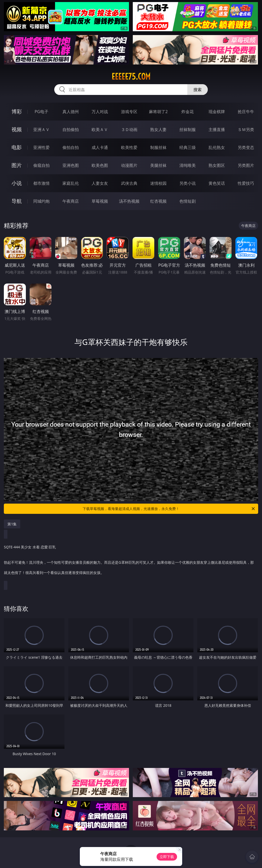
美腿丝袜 (158, 165)
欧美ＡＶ (100, 129)
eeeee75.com (131, 77)
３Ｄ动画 (129, 129)
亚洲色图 (71, 165)
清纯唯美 (188, 165)
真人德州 (71, 112)
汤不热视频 (129, 201)
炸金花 (188, 112)
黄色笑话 (217, 183)
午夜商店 (71, 201)
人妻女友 (100, 183)
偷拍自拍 (71, 147)
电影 (17, 147)
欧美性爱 (129, 147)
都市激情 (41, 183)
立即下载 (167, 857)
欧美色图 (100, 165)
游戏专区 (129, 112)
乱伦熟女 (217, 147)
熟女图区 (217, 165)
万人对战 (100, 112)
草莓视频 (100, 201)
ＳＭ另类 (246, 129)
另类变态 (246, 147)
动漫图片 (129, 165)
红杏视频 (158, 201)
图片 (17, 165)
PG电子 (41, 112)
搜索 (198, 90)
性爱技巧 (246, 183)
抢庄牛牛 (246, 112)
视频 (17, 129)
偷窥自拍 (41, 165)
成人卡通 (100, 147)
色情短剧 (188, 201)
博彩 (17, 111)
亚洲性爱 (41, 147)
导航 (17, 201)
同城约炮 (41, 201)
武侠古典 (129, 183)
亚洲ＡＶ (41, 129)
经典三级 (188, 147)
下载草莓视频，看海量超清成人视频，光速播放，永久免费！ (169, 509)
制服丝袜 (158, 147)
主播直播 (217, 129)
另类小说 (188, 183)
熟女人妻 (158, 129)
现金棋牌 (217, 112)
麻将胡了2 (158, 112)
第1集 (12, 524)
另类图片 (246, 165)
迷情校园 (158, 183)
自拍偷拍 (71, 129)
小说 (17, 183)
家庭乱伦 (71, 183)
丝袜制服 (188, 129)
